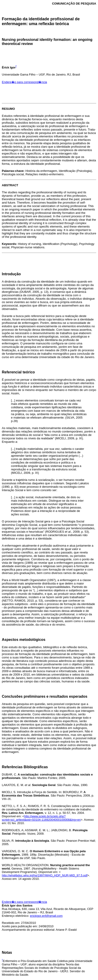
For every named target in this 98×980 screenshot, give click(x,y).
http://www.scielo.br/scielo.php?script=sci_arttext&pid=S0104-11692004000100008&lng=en (41, 818)
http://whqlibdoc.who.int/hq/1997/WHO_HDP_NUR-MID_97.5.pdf (45, 875)
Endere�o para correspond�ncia (24, 82)
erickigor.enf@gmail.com (46, 916)
